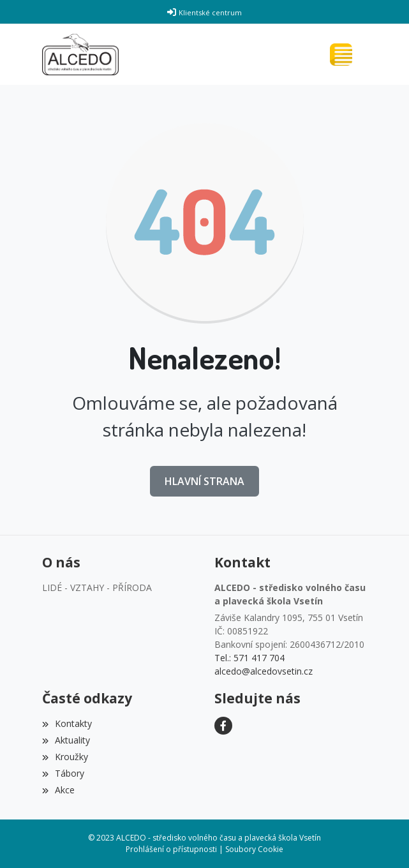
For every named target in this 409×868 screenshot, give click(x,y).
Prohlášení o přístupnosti (171, 849)
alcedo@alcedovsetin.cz (264, 671)
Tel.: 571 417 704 (249, 658)
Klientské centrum (210, 12)
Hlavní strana (204, 481)
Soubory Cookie (254, 849)
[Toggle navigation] (344, 55)
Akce (58, 790)
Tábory (63, 773)
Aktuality (66, 740)
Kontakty (67, 723)
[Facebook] (223, 726)
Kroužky (65, 757)
